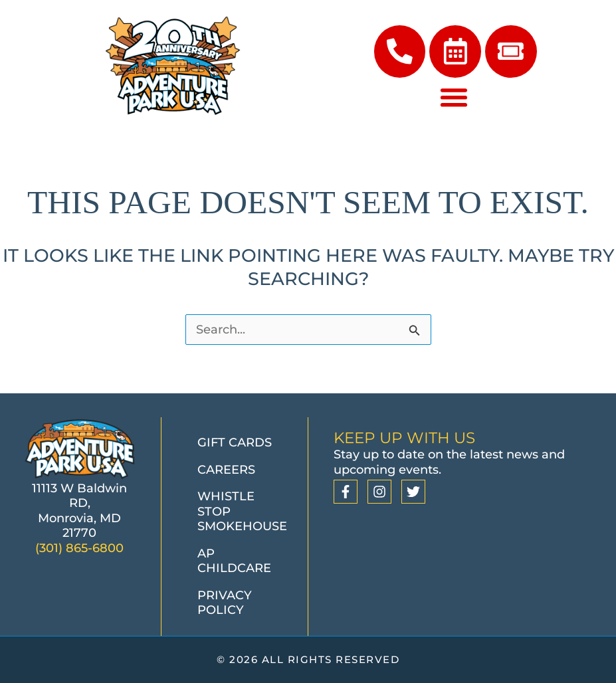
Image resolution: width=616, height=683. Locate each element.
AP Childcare (234, 561)
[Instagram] (379, 492)
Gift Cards (235, 443)
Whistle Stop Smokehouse (242, 512)
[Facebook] (346, 492)
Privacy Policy (225, 603)
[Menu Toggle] (454, 98)
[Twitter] (413, 492)
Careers (226, 470)
